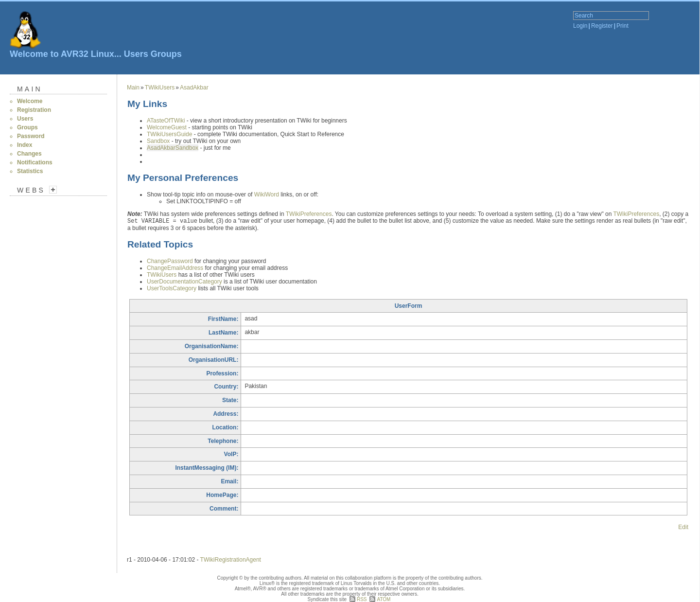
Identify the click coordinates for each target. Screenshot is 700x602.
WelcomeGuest (167, 127)
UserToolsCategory (172, 288)
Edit (683, 527)
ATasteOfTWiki (166, 121)
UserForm (409, 306)
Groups (166, 54)
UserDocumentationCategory (184, 282)
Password (31, 136)
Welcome (30, 101)
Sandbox (158, 141)
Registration (34, 110)
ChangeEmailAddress (175, 268)
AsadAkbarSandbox (173, 148)
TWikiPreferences (309, 214)
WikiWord (267, 195)
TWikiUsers (160, 88)
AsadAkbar (194, 88)
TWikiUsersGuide (169, 134)
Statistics (30, 171)
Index (25, 145)
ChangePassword (170, 261)
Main (30, 89)
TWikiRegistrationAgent (231, 560)
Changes (29, 154)
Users (136, 54)
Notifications (35, 162)
